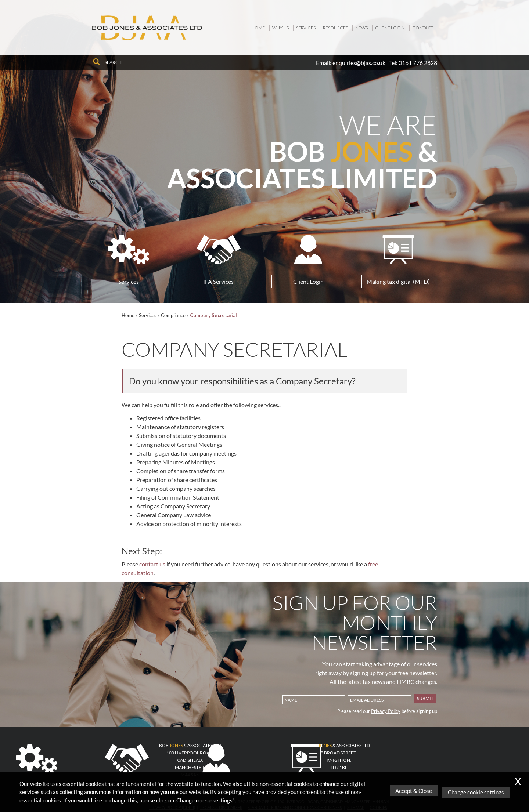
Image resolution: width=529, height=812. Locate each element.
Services (306, 28)
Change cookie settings (477, 792)
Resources (335, 28)
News (361, 28)
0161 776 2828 (418, 63)
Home (258, 28)
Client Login (390, 28)
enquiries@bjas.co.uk (359, 63)
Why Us (280, 28)
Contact (423, 28)
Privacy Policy (386, 711)
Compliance (173, 315)
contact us (152, 564)
